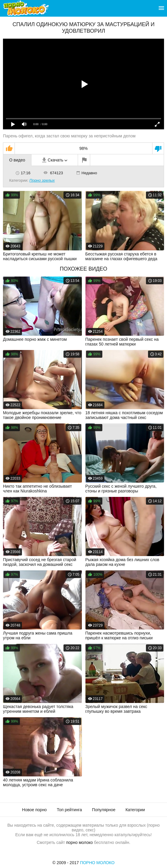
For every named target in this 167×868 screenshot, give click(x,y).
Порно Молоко (97, 863)
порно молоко (79, 842)
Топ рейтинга (70, 810)
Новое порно (34, 810)
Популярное (104, 810)
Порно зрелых (42, 180)
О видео (17, 160)
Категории (135, 810)
